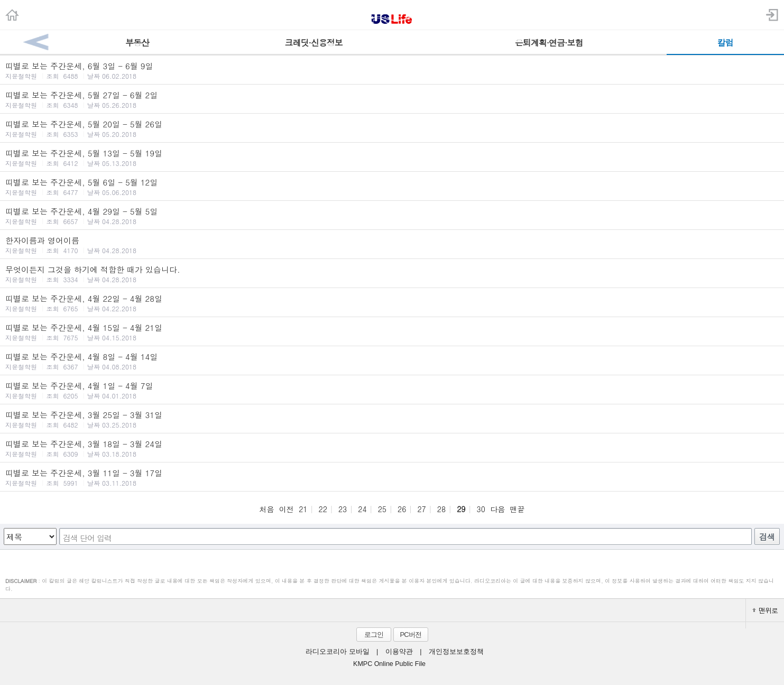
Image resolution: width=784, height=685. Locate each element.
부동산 (137, 43)
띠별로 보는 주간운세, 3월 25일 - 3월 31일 (392, 419)
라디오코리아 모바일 (337, 652)
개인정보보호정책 (456, 652)
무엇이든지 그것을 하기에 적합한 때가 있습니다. (392, 274)
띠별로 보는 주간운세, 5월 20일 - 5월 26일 (392, 128)
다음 (497, 509)
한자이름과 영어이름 (392, 245)
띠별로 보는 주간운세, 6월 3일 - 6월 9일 (392, 70)
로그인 (374, 635)
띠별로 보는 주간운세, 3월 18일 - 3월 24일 (392, 448)
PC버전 (410, 635)
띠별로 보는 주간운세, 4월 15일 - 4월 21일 (392, 332)
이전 (287, 509)
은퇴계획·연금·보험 (549, 43)
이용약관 (399, 652)
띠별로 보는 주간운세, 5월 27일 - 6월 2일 (392, 99)
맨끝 (518, 509)
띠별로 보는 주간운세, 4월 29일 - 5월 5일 (392, 216)
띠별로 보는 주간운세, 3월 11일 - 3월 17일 (392, 477)
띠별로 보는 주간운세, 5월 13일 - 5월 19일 (392, 158)
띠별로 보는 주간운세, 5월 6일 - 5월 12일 (392, 187)
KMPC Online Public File (389, 664)
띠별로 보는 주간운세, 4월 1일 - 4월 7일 (392, 390)
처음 (266, 509)
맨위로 (765, 610)
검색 (767, 537)
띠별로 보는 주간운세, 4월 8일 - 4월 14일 (392, 361)
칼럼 (725, 43)
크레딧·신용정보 (314, 43)
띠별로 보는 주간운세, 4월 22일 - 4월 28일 (392, 303)
